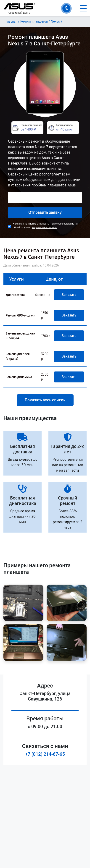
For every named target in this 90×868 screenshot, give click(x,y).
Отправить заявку (45, 212)
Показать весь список (45, 400)
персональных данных (45, 227)
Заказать (69, 295)
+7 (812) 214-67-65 (45, 754)
